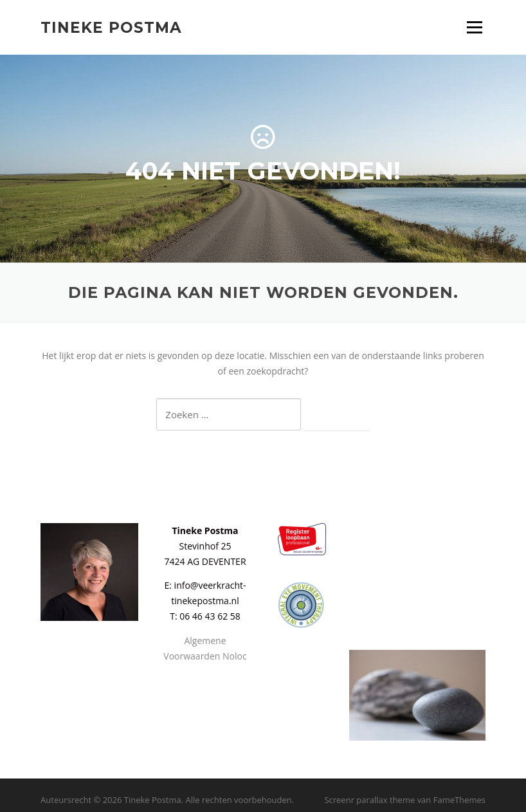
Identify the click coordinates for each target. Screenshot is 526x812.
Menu (474, 27)
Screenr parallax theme (369, 800)
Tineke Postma (111, 27)
